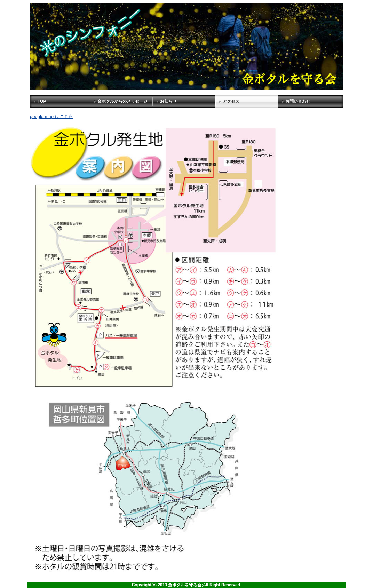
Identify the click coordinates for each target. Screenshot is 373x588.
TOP (42, 101)
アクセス (231, 101)
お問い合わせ (298, 101)
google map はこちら (51, 116)
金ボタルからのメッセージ (122, 101)
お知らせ (168, 101)
